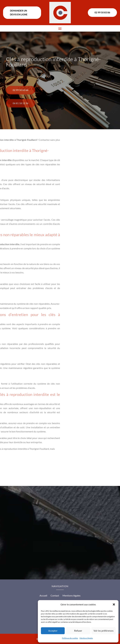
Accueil (43, 596)
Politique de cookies (70, 638)
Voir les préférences (104, 631)
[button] (114, 604)
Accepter (53, 631)
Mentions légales (86, 638)
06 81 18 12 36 (21, 110)
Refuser (78, 631)
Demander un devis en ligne (19, 13)
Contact (55, 596)
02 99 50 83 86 (102, 12)
